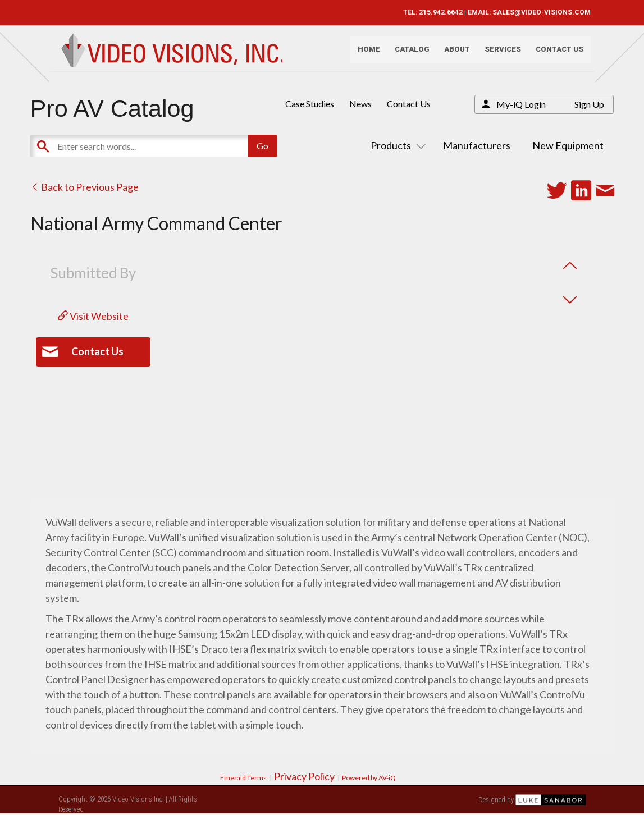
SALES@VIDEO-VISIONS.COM (537, 12)
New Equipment (568, 145)
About (453, 54)
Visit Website (93, 316)
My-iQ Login (521, 104)
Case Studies (310, 104)
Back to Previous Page (85, 187)
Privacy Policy (304, 776)
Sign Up (589, 104)
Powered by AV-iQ (369, 778)
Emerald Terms (243, 778)
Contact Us (555, 54)
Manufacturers (477, 145)
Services (498, 54)
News (360, 104)
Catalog (408, 54)
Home (364, 54)
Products (396, 145)
